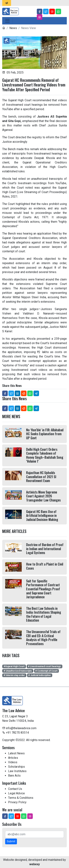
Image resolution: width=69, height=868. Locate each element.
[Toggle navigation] (7, 21)
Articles (13, 758)
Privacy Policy (17, 802)
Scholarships (16, 767)
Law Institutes (17, 771)
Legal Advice (16, 793)
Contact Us (15, 789)
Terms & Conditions (21, 798)
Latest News (16, 753)
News (13, 28)
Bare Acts (14, 776)
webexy (34, 864)
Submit (11, 841)
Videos (13, 762)
